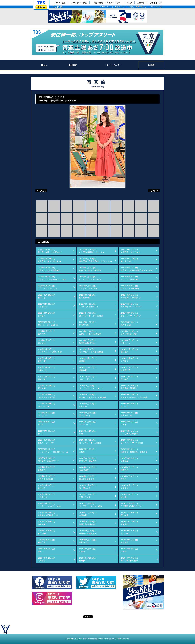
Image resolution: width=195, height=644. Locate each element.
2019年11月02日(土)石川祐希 (129, 514)
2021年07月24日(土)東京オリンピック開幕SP (90, 269)
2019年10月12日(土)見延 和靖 (129, 523)
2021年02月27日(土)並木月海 (46, 333)
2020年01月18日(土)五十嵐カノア (88, 487)
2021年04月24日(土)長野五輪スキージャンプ (131, 305)
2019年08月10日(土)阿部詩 (46, 550)
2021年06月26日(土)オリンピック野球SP (130, 278)
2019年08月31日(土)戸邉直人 (46, 541)
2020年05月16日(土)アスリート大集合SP (130, 432)
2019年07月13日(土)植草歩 (88, 559)
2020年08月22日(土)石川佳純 (129, 405)
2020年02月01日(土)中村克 (129, 478)
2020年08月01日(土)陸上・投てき (129, 414)
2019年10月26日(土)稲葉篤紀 (46, 523)
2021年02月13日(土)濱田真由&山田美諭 (129, 333)
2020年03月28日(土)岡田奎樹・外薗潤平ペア (48, 460)
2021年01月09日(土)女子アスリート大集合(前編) (91, 351)
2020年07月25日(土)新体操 (46, 423)
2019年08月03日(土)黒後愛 (88, 550)
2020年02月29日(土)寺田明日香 (88, 469)
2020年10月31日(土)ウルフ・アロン (88, 378)
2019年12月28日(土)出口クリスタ (88, 496)
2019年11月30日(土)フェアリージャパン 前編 (91, 505)
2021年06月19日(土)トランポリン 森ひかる (48, 287)
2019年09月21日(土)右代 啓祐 (46, 532)
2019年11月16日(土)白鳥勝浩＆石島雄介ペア (48, 514)
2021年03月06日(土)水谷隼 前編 (129, 323)
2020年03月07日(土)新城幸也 (46, 469)
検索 (60, 7)
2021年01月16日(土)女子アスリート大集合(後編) (50, 351)
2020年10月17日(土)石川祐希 (46, 387)
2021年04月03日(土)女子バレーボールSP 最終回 (91, 314)
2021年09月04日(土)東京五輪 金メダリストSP (49, 260)
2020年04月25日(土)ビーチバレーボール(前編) (132, 441)
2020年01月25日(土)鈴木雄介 (46, 487)
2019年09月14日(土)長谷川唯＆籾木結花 (88, 532)
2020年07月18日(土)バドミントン (88, 423)
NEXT (150, 191)
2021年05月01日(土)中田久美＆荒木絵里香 (89, 305)
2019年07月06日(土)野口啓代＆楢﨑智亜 (129, 559)
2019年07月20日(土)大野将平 (46, 559)
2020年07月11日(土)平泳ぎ (129, 423)
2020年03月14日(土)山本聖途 (129, 460)
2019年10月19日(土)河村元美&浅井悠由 (88, 523)
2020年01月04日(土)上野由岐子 (46, 496)
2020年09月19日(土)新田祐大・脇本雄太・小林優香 (92, 396)
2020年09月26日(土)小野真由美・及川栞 (46, 396)
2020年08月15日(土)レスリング (46, 414)
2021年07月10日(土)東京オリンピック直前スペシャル (52, 278)
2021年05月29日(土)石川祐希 (46, 296)
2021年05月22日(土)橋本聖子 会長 (88, 296)
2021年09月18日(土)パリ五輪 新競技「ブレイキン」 (93, 251)
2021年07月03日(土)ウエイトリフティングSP (90, 278)
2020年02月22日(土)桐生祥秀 (129, 469)
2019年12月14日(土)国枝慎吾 (129, 496)
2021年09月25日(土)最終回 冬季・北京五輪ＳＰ (50, 251)
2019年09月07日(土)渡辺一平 (129, 532)
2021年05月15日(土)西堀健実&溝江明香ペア (131, 296)
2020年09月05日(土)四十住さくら (46, 405)
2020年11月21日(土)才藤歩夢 (88, 369)
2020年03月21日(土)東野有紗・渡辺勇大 (88, 460)
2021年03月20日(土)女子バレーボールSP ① (48, 323)
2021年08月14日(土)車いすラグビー (129, 260)
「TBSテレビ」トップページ (41, 3)
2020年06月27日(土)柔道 (88, 432)
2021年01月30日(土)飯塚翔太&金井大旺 (88, 342)
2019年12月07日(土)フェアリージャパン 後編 (49, 505)
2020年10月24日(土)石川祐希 (129, 378)
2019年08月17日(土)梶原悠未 (129, 541)
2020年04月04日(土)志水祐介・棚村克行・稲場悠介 (134, 450)
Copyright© (70, 639)
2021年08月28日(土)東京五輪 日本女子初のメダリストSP (96, 260)
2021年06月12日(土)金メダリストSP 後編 (88, 287)
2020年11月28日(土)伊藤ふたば (46, 369)
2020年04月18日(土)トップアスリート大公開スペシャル (53, 450)
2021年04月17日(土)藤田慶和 (46, 314)
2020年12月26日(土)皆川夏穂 (129, 351)
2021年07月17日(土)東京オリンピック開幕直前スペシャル (137, 269)
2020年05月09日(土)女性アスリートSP (46, 441)
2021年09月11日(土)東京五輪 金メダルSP (130, 251)
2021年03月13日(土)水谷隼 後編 (88, 323)
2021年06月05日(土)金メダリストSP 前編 (130, 287)
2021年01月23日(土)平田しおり (129, 342)
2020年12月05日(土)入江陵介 (129, 360)
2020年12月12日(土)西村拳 (88, 360)
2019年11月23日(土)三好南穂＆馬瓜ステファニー (133, 505)
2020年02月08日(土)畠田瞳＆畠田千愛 (88, 478)
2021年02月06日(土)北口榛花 (46, 342)
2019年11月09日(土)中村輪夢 (88, 514)
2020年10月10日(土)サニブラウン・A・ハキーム (91, 387)
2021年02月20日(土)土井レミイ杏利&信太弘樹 (90, 333)
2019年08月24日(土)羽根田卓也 (88, 541)
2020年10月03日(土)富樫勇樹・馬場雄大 (129, 387)
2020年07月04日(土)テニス (46, 432)
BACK (41, 191)
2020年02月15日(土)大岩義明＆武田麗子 (46, 478)
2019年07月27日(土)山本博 (129, 550)
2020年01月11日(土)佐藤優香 (129, 487)
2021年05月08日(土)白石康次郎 (46, 305)
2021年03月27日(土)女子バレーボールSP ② (131, 314)
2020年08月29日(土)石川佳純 (88, 405)
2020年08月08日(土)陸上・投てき (88, 414)
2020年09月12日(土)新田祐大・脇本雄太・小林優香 (134, 396)
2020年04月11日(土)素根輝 (88, 450)
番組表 (41, 7)
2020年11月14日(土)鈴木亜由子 (129, 369)
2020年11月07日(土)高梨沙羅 (46, 378)
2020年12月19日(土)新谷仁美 (46, 360)
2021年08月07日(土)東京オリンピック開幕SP (49, 269)
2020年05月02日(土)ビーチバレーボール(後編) (90, 441)
